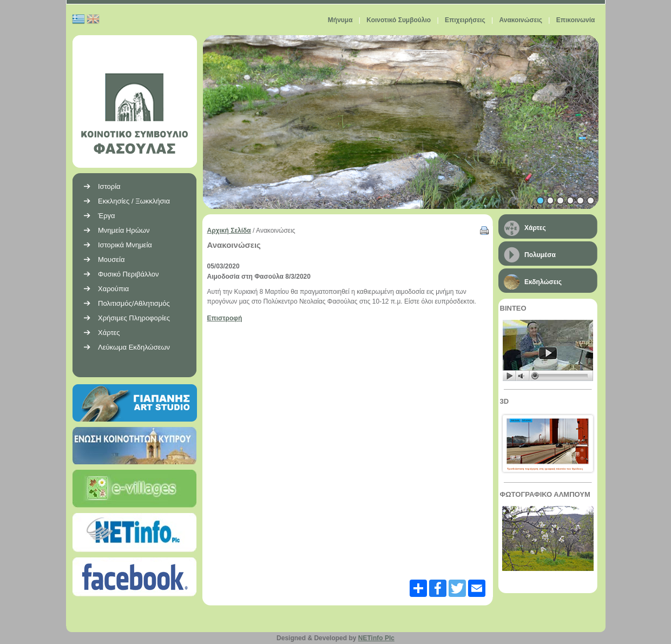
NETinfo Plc (376, 638)
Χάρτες (535, 228)
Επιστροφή (225, 318)
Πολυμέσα (540, 255)
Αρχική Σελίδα (229, 231)
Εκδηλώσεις (543, 282)
